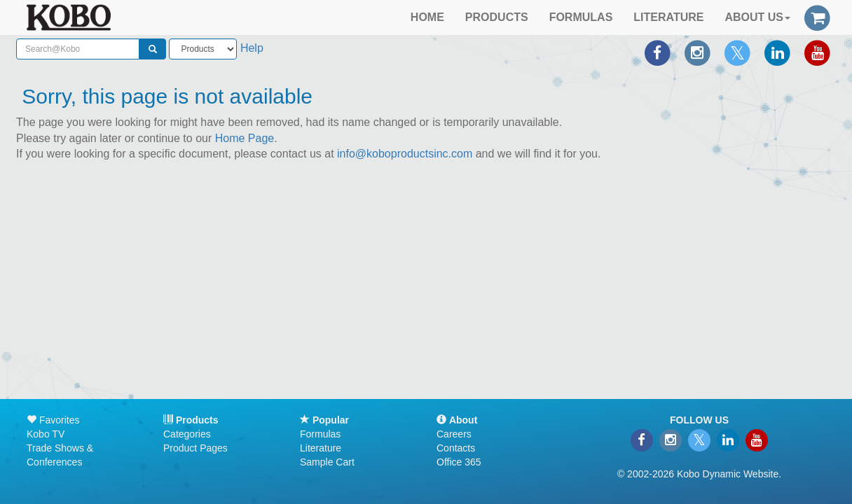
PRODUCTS (497, 17)
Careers (454, 434)
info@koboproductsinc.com (405, 154)
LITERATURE (668, 17)
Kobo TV (46, 434)
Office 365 (459, 462)
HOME (427, 17)
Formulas (320, 434)
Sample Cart (327, 462)
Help (252, 48)
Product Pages (195, 448)
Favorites (53, 420)
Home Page (245, 138)
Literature (321, 448)
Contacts (456, 448)
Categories (187, 434)
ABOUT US (757, 17)
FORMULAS (581, 17)
